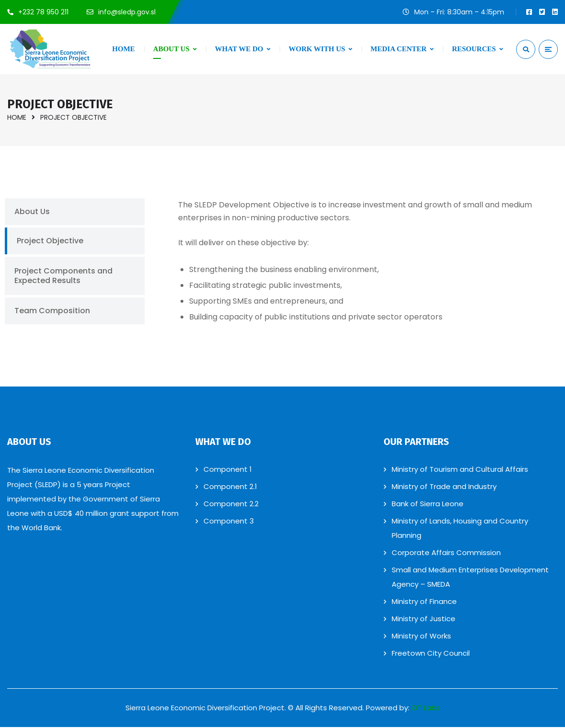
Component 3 (229, 522)
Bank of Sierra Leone (428, 505)
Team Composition (52, 311)
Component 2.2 (231, 505)
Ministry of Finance (424, 602)
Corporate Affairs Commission (446, 553)
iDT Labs (426, 709)
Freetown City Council (431, 654)
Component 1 (228, 470)
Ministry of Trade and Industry (444, 487)
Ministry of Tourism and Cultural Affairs (460, 470)
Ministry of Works (421, 637)
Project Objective (50, 241)
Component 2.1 (230, 487)
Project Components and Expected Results (63, 276)
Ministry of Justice (424, 620)
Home (17, 117)
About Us (32, 212)
